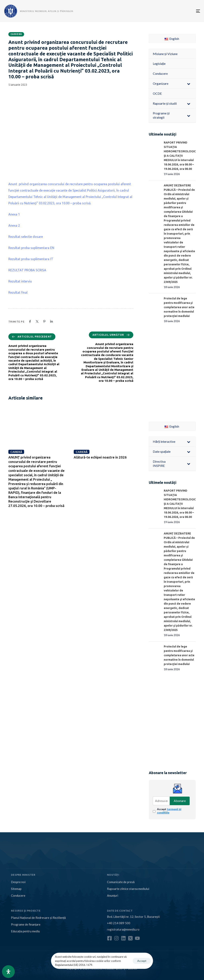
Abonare (180, 801)
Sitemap (16, 889)
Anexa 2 (14, 225)
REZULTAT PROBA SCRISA (27, 270)
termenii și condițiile (169, 811)
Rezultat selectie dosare (26, 237)
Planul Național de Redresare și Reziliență (38, 918)
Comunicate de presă (121, 882)
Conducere (18, 895)
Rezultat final (18, 292)
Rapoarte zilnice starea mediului (128, 889)
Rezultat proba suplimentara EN (31, 248)
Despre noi (18, 882)
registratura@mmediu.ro (123, 929)
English (172, 39)
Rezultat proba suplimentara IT (31, 259)
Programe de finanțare (26, 924)
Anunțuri (113, 895)
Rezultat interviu (20, 281)
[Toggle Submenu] (189, 84)
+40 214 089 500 (119, 923)
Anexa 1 (14, 214)
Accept (169, 811)
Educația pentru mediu (25, 931)
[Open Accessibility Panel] (8, 972)
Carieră (16, 34)
